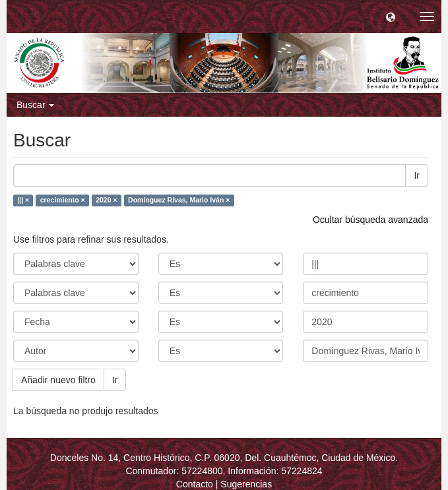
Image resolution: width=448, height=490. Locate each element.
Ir (417, 175)
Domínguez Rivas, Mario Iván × (179, 200)
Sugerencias (246, 484)
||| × (23, 200)
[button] (391, 16)
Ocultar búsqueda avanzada (370, 220)
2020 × (106, 200)
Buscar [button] (35, 105)
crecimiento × (63, 200)
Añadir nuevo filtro (58, 380)
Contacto (195, 484)
